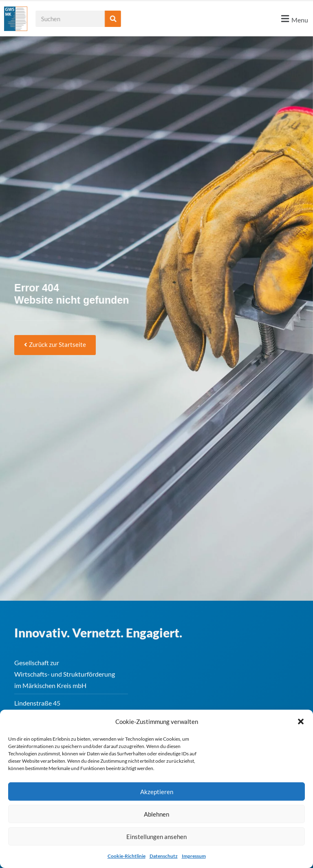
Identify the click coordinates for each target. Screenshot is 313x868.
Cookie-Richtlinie (127, 856)
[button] (301, 721)
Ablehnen (156, 814)
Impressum (194, 856)
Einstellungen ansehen (156, 837)
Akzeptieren (157, 792)
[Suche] (124, 19)
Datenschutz (164, 856)
